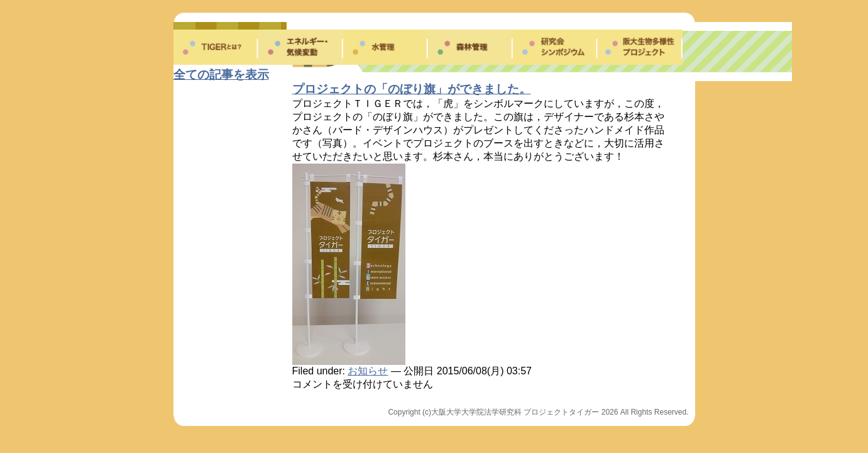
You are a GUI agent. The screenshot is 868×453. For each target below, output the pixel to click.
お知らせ (368, 371)
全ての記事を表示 (221, 75)
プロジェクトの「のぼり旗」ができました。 (412, 89)
